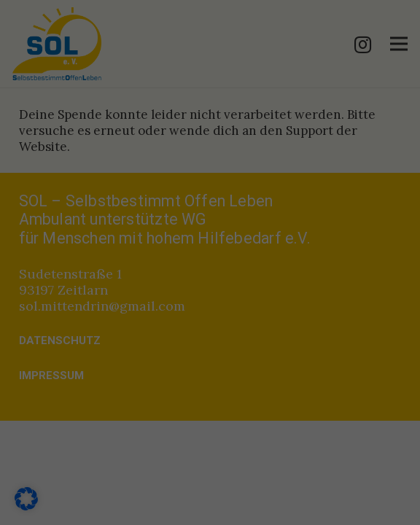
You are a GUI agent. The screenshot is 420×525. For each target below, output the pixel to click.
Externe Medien (77, 318)
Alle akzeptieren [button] (210, 428)
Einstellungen (57, 229)
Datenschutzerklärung (79, 215)
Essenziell (62, 258)
